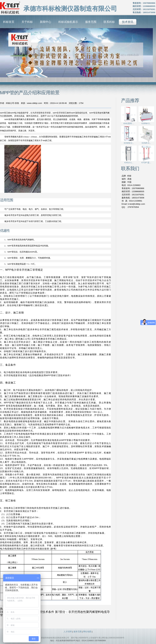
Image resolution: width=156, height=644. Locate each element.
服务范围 (91, 22)
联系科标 (109, 22)
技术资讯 (128, 22)
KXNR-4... (146, 143)
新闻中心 (46, 22)
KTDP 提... (146, 163)
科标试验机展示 (68, 22)
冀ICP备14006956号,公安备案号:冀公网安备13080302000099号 (98, 638)
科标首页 (9, 22)
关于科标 (27, 22)
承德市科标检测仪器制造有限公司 (55, 638)
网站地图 (87, 632)
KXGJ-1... (129, 163)
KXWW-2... (129, 143)
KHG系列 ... (129, 123)
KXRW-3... (146, 123)
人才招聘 (68, 632)
